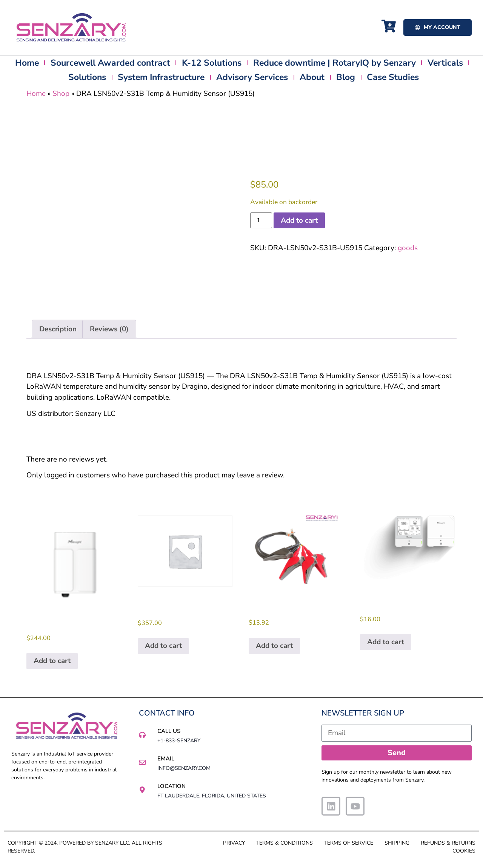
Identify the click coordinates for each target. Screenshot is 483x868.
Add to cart (299, 220)
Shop (61, 94)
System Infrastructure (161, 77)
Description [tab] (58, 329)
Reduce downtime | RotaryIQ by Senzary (335, 63)
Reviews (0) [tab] (109, 329)
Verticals (445, 63)
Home (27, 63)
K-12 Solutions (212, 63)
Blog (346, 77)
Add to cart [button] (52, 661)
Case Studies (393, 77)
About (312, 77)
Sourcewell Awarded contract (110, 63)
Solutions (87, 77)
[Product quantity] (261, 220)
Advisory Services (252, 77)
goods (408, 248)
